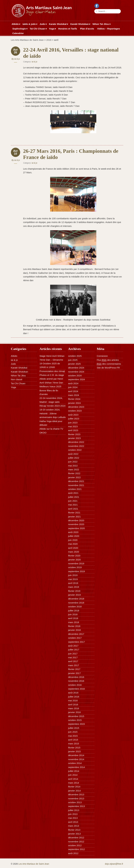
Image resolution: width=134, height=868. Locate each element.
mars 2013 (74, 826)
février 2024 (74, 399)
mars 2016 (74, 708)
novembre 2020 (76, 524)
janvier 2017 (74, 673)
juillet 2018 (74, 611)
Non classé (17, 379)
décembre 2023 (76, 407)
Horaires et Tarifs (68, 29)
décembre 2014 (76, 755)
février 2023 (74, 434)
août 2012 (73, 853)
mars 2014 (74, 783)
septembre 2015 (76, 724)
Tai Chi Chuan (18, 383)
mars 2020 (74, 552)
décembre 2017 (76, 634)
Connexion (102, 356)
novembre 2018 (76, 603)
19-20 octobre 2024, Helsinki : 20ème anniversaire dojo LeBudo (53, 413)
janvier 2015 (74, 751)
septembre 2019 (76, 571)
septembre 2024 (76, 379)
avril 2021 (73, 509)
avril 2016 (73, 705)
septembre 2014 (76, 767)
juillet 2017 (74, 650)
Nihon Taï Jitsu (101, 24)
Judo (43, 24)
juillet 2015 (74, 728)
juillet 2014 (74, 771)
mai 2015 (73, 736)
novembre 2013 (76, 798)
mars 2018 (74, 622)
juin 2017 (73, 654)
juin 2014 (73, 775)
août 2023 (73, 415)
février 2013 (74, 830)
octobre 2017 (75, 638)
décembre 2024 (76, 368)
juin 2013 (73, 814)
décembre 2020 (76, 520)
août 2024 (73, 383)
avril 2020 (73, 548)
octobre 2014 (75, 763)
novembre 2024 (76, 372)
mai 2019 (73, 579)
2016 (49, 40)
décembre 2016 (76, 677)
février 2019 (74, 591)
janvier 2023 (74, 438)
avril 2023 (73, 430)
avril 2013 (73, 822)
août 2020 (73, 532)
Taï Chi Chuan (38, 29)
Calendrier (18, 33)
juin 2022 (73, 462)
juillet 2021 (74, 497)
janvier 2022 (74, 477)
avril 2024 (73, 391)
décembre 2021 (76, 481)
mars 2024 (74, 395)
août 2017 (73, 646)
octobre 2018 (75, 607)
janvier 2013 (74, 834)
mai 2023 (73, 426)
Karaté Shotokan (80, 24)
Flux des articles (108, 360)
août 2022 (73, 454)
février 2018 (74, 626)
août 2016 (73, 693)
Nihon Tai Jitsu (18, 376)
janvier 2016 (74, 712)
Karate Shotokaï (58, 24)
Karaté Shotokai (19, 368)
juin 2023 (73, 423)
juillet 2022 (74, 458)
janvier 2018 (74, 630)
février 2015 (74, 748)
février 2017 (74, 669)
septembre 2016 (76, 689)
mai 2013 (73, 818)
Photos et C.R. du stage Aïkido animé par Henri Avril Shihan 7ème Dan (52, 379)
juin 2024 (73, 387)
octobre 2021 (75, 489)
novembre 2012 (76, 842)
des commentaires (109, 364)
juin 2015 (73, 732)
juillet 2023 (74, 419)
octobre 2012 (75, 845)
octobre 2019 (75, 567)
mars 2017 (74, 665)
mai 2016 (73, 700)
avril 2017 (73, 661)
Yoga (52, 29)
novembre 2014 (76, 759)
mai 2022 (73, 466)
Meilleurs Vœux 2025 (50, 386)
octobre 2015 (75, 720)
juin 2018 (73, 614)
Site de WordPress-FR (108, 368)
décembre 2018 (76, 599)
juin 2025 (73, 360)
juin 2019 (73, 575)
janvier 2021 (74, 517)
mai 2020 (73, 544)
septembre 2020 (76, 528)
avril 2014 (73, 779)
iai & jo (17, 59)
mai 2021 (73, 505)
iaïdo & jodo (29, 24)
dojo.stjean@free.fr (114, 864)
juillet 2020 (74, 536)
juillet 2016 (74, 697)
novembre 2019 (76, 563)
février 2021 (74, 513)
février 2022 (74, 473)
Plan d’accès (87, 29)
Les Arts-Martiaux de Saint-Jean (27, 40)
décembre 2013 (76, 794)
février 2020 (74, 556)
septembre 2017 (76, 642)
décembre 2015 (76, 716)
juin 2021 (73, 501)
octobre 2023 (75, 411)
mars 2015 (74, 744)
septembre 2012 (76, 849)
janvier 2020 (74, 560)
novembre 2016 (76, 681)
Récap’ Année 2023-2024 (53, 406)
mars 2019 (74, 587)
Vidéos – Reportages (108, 29)
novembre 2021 (76, 485)
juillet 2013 (74, 810)
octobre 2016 (75, 685)
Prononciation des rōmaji (52, 371)
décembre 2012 (76, 838)
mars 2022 (74, 469)
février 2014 (74, 787)
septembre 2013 (76, 806)
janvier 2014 (74, 791)
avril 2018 (73, 618)
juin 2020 (73, 540)
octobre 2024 (75, 376)
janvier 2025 (74, 364)
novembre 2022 (76, 446)
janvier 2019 (74, 595)
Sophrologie (20, 29)
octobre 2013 (75, 802)
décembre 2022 (76, 442)
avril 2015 (73, 740)
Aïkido (16, 24)
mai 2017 (73, 657)
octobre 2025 (75, 356)
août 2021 (73, 493)
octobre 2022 (75, 450)
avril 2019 (73, 583)
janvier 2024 (74, 403)
